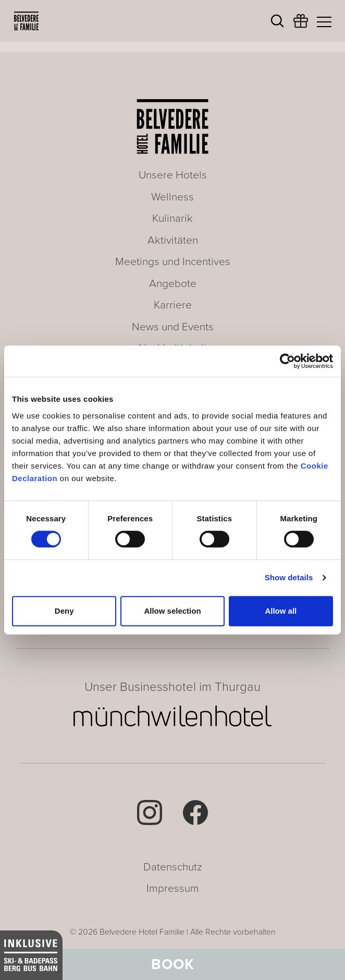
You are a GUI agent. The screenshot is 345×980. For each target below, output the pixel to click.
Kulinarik (173, 218)
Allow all (281, 611)
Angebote (173, 284)
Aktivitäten (173, 240)
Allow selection (172, 611)
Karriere (173, 305)
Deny (64, 611)
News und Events (173, 327)
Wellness (173, 197)
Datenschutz (173, 867)
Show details (289, 577)
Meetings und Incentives (173, 262)
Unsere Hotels (173, 175)
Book (173, 964)
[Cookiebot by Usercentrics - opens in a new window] (287, 361)
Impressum (173, 888)
